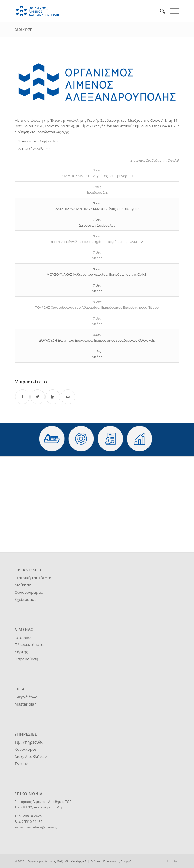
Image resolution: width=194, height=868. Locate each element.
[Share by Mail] (68, 397)
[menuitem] (160, 11)
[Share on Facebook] (22, 397)
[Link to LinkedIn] (175, 861)
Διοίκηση (24, 29)
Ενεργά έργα (26, 697)
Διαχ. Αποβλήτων (31, 756)
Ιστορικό (23, 637)
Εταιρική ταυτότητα (33, 578)
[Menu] (172, 11)
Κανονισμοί (25, 749)
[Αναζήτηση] (160, 11)
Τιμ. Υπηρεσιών (29, 742)
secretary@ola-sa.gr (42, 827)
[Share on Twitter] (38, 397)
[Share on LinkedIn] (53, 397)
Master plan (26, 704)
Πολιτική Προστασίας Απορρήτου (113, 861)
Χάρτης (21, 652)
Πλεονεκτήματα (29, 644)
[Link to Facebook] (167, 861)
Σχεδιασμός (26, 599)
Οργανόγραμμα (29, 592)
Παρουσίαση (26, 659)
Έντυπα (22, 764)
